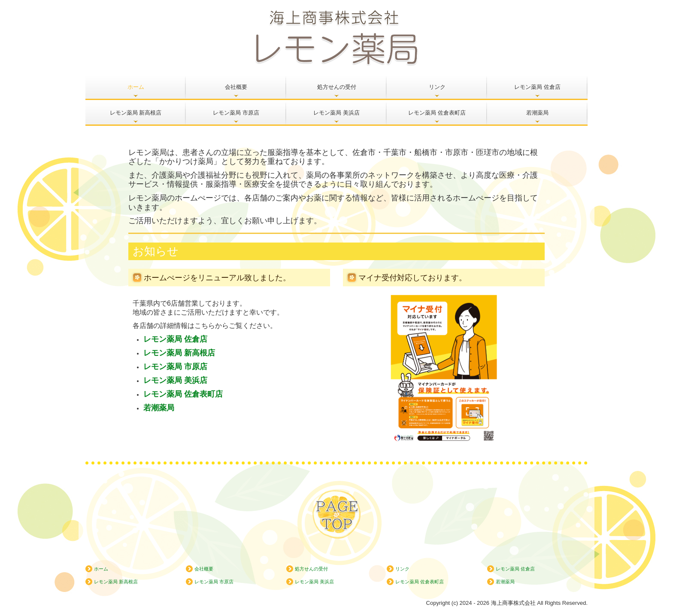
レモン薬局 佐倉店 (537, 87)
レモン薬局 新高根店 (136, 113)
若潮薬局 (537, 113)
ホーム (136, 87)
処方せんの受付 (337, 87)
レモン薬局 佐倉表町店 (437, 113)
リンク (437, 87)
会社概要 (236, 87)
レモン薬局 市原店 (236, 113)
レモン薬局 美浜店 (336, 113)
